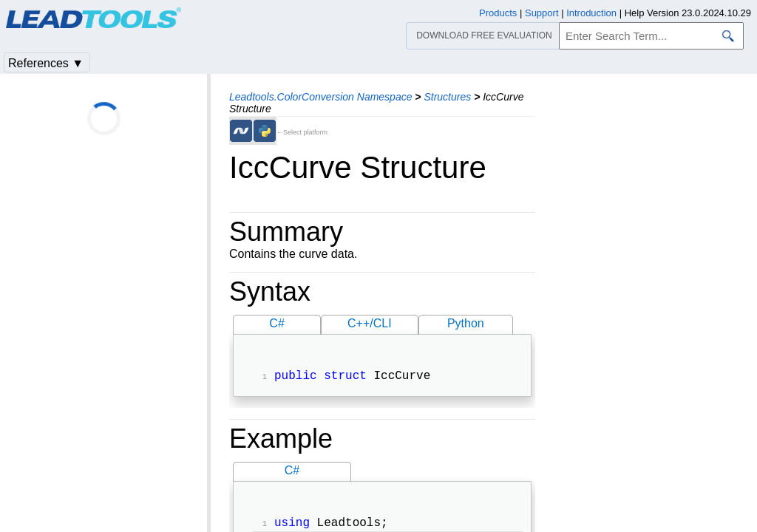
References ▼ (46, 63)
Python (466, 323)
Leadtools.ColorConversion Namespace (320, 97)
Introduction (591, 13)
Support (542, 13)
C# (276, 323)
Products (498, 13)
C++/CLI (370, 323)
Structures (447, 97)
